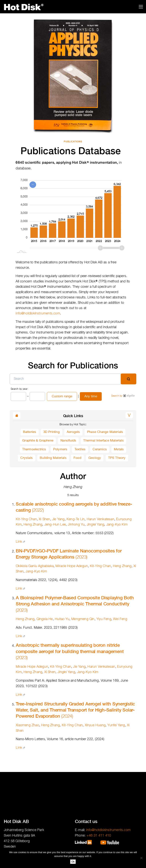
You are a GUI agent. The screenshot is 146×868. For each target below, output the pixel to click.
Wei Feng (120, 619)
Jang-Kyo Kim (117, 525)
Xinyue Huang (95, 725)
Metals (119, 449)
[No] (141, 858)
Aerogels (73, 432)
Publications (73, 142)
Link (20, 542)
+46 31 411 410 (99, 836)
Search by (123, 396)
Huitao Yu (62, 619)
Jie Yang (58, 519)
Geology (95, 458)
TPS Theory (117, 458)
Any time (91, 396)
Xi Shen (44, 519)
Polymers (60, 449)
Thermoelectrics (34, 449)
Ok (73, 862)
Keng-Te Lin (76, 519)
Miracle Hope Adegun (72, 566)
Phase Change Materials (105, 432)
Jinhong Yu (76, 525)
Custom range (62, 396)
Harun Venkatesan (100, 519)
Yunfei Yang (116, 725)
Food (77, 458)
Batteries (30, 432)
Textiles (80, 449)
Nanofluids (68, 441)
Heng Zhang (33, 525)
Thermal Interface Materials (103, 441)
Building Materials (53, 458)
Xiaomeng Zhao (27, 725)
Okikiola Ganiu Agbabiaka (35, 566)
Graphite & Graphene (38, 441)
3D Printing (52, 432)
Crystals (27, 458)
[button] (129, 415)
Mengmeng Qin (83, 619)
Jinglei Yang (95, 525)
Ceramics (100, 449)
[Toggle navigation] (141, 7)
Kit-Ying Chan (26, 519)
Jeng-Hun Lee (55, 525)
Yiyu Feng (104, 619)
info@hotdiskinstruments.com (38, 313)
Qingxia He (45, 619)
